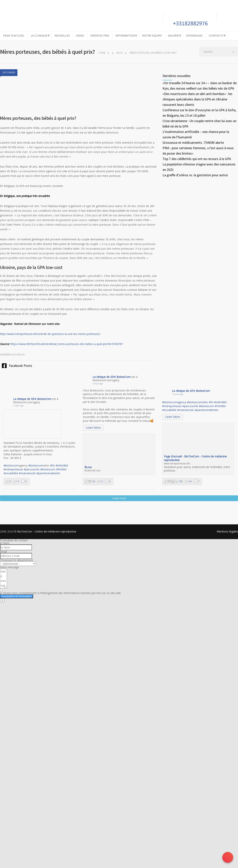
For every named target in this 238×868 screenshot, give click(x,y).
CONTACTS (216, 36)
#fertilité (61, 469)
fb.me (88, 467)
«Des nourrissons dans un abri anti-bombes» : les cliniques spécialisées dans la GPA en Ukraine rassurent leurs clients (197, 99)
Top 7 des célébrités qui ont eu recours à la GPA (197, 159)
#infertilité (62, 465)
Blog (120, 53)
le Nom (5, 543)
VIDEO (80, 36)
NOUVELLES (62, 36)
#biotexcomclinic (197, 402)
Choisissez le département (17, 560)
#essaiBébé (11, 473)
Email (3, 552)
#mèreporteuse (13, 469)
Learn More (93, 428)
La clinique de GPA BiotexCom (33, 399)
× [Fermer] (2, 600)
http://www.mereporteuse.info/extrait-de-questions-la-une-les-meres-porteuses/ (50, 334)
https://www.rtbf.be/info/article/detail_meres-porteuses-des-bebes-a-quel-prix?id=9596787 (67, 344)
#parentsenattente (48, 473)
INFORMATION (125, 36)
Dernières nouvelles (12, 355)
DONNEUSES (194, 36)
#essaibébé (169, 410)
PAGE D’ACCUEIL (14, 36)
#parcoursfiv (32, 469)
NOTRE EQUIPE (152, 36)
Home (102, 53)
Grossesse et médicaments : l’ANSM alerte (193, 143)
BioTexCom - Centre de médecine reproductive (47, 531)
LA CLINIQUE (39, 36)
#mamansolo (27, 473)
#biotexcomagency (174, 402)
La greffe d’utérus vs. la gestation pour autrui (195, 175)
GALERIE (173, 36)
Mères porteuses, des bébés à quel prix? (38, 118)
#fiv (52, 465)
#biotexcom (11, 465)
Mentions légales (227, 531)
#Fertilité (220, 406)
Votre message (9, 567)
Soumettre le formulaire (17, 596)
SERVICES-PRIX (100, 36)
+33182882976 (190, 23)
